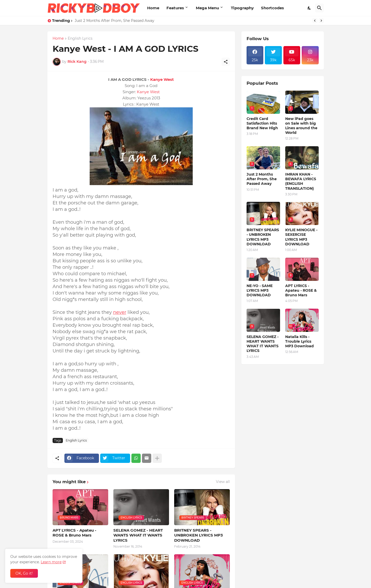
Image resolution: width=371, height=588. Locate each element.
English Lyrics (80, 39)
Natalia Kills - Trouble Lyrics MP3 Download (300, 341)
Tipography (242, 8)
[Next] (321, 21)
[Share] (226, 62)
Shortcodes (272, 8)
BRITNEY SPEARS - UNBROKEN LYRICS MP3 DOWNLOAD (199, 535)
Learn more (51, 562)
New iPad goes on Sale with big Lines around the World (301, 126)
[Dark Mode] (309, 8)
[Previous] (315, 21)
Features (175, 8)
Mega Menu (207, 8)
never (120, 312)
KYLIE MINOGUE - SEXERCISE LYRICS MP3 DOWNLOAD (301, 237)
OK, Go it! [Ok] (24, 573)
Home (153, 8)
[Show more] (157, 458)
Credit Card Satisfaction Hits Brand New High (262, 123)
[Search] (319, 8)
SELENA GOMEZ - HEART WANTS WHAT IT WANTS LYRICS (138, 535)
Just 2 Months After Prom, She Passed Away (115, 21)
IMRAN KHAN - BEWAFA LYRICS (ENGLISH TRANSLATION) (301, 181)
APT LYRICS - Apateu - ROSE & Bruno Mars (74, 533)
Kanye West (162, 79)
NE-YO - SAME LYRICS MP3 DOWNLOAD (260, 290)
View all (223, 482)
